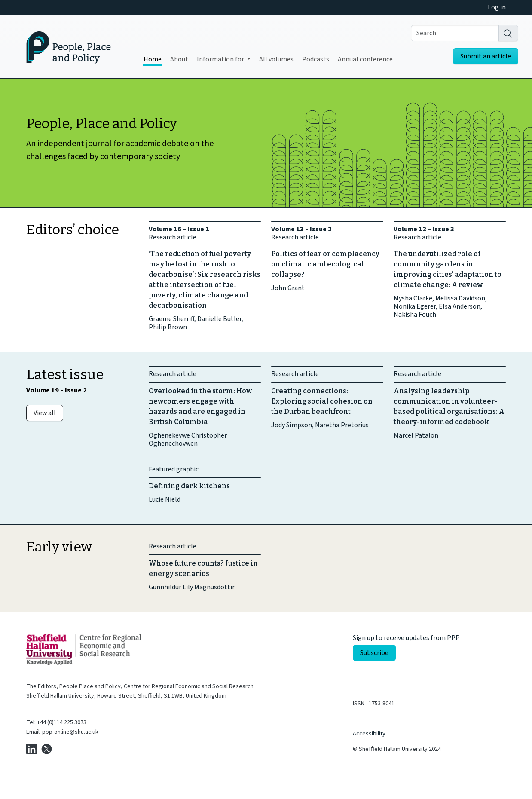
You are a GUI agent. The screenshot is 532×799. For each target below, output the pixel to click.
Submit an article (486, 56)
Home (153, 59)
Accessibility (369, 734)
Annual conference (365, 59)
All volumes (276, 59)
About (179, 59)
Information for (221, 59)
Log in (497, 7)
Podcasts (316, 59)
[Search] (508, 33)
